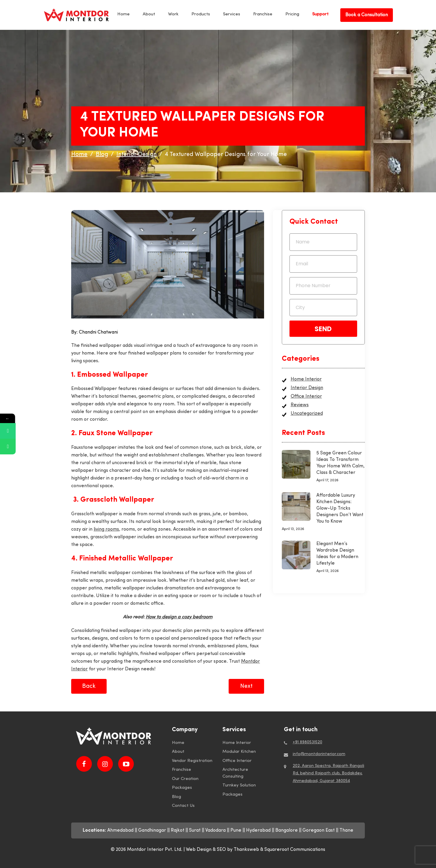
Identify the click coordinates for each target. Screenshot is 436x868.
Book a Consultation (367, 15)
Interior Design (307, 388)
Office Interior (306, 396)
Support (320, 14)
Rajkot (178, 830)
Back (89, 686)
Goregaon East (319, 830)
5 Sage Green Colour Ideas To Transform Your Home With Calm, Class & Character (340, 463)
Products (201, 14)
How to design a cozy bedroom (179, 617)
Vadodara (215, 830)
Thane (346, 830)
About (149, 14)
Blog (176, 797)
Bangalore (287, 830)
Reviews (300, 405)
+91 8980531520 (308, 742)
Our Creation (185, 779)
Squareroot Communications (295, 850)
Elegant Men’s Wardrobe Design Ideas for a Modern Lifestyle (337, 554)
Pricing (292, 14)
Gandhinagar (152, 830)
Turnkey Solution (239, 785)
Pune (236, 830)
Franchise (263, 14)
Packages (182, 788)
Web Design (199, 850)
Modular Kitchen (239, 752)
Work (173, 14)
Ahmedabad (120, 830)
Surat (195, 830)
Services (232, 14)
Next (246, 686)
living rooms (106, 529)
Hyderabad (258, 830)
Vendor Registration (192, 761)
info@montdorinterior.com (319, 754)
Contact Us (183, 806)
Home (123, 14)
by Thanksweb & (246, 850)
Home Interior (306, 379)
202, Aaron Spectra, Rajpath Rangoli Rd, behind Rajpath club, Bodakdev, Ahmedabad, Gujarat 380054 (328, 773)
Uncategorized (307, 414)
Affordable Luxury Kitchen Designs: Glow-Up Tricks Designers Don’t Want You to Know (340, 508)
